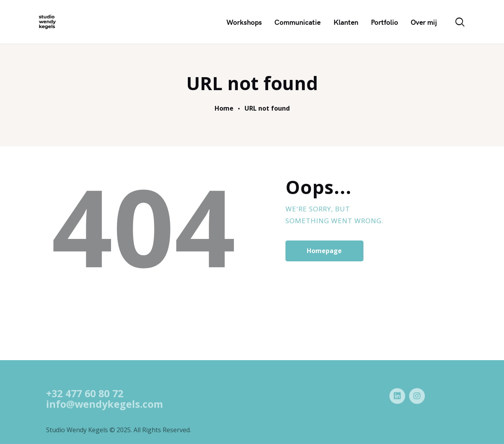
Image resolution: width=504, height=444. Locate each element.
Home (224, 108)
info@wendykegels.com (105, 412)
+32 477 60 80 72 (85, 402)
